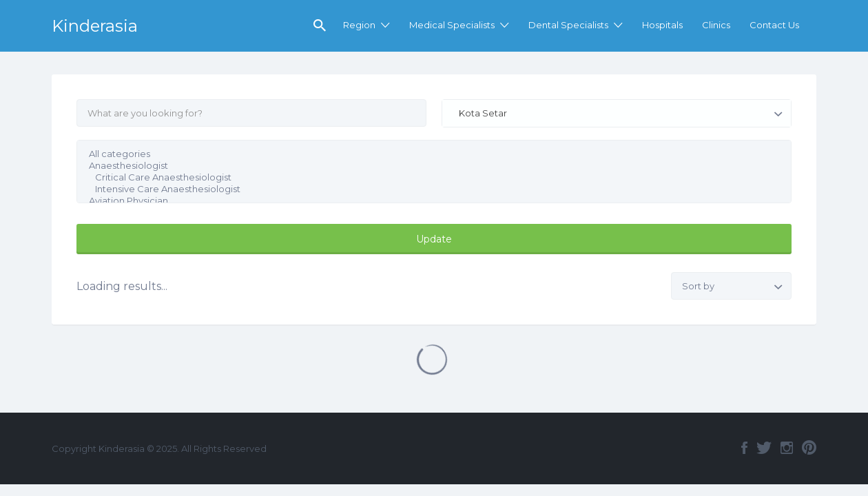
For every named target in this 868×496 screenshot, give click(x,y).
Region (359, 25)
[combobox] (617, 113)
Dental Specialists (568, 25)
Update (434, 239)
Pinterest (809, 448)
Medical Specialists (452, 25)
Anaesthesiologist (425, 166)
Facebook (744, 448)
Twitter (764, 448)
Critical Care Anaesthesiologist (425, 177)
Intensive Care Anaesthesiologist (425, 189)
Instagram (787, 448)
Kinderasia (95, 26)
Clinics (716, 25)
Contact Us (774, 25)
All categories (425, 154)
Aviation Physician (425, 201)
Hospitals (662, 25)
